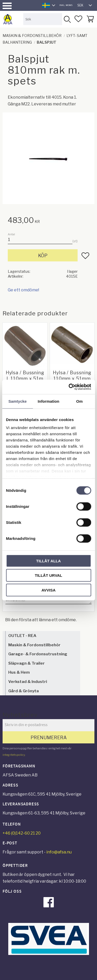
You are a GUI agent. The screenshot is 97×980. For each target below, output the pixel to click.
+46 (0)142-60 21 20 (22, 833)
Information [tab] (49, 401)
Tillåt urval (48, 575)
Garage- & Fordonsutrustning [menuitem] (38, 654)
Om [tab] (80, 401)
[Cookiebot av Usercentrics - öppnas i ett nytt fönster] (69, 387)
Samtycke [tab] (17, 401)
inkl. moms (66, 5)
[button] (7, 6)
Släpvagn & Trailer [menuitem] (27, 663)
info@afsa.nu (59, 852)
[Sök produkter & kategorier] (43, 19)
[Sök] (67, 19)
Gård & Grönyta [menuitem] (24, 691)
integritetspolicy (14, 755)
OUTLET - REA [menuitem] (22, 636)
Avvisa (48, 590)
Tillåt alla (48, 561)
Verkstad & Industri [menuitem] (28, 682)
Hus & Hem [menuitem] (19, 672)
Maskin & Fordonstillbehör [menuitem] (34, 645)
